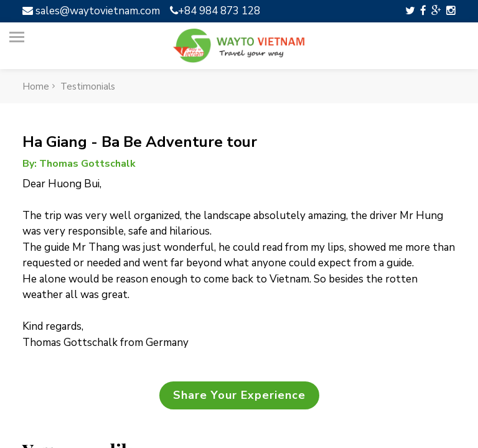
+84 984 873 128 (215, 11)
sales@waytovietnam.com (91, 11)
